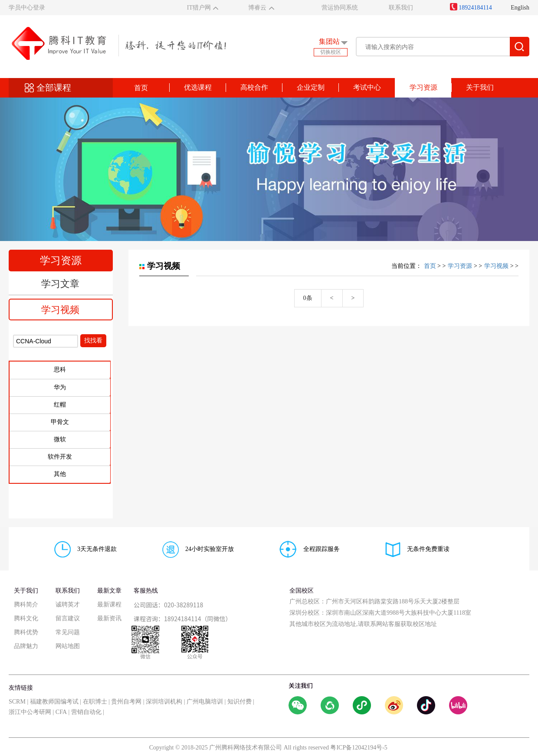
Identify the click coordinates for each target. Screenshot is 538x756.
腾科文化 (26, 618)
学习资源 (460, 266)
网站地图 (68, 646)
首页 (141, 88)
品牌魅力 (26, 646)
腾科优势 (26, 632)
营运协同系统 (340, 8)
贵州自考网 (126, 702)
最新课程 (109, 604)
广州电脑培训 (205, 702)
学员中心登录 (27, 8)
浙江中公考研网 (30, 712)
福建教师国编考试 (54, 702)
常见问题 (68, 632)
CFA (61, 712)
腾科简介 (26, 604)
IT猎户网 (199, 8)
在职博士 (95, 702)
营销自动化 (86, 712)
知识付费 (239, 702)
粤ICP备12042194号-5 (359, 748)
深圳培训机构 (164, 702)
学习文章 (60, 284)
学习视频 (60, 310)
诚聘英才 (68, 604)
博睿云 (257, 8)
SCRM (17, 702)
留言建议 (68, 618)
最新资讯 (109, 618)
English (520, 8)
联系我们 (401, 8)
